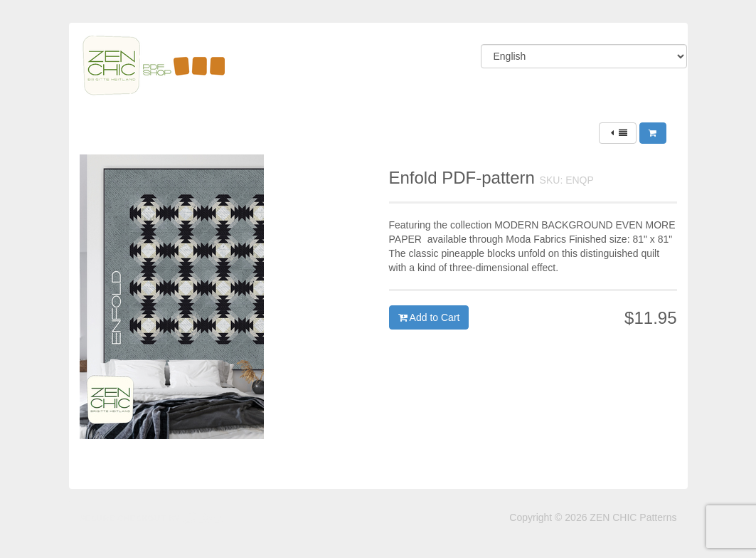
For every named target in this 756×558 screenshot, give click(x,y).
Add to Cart (429, 317)
